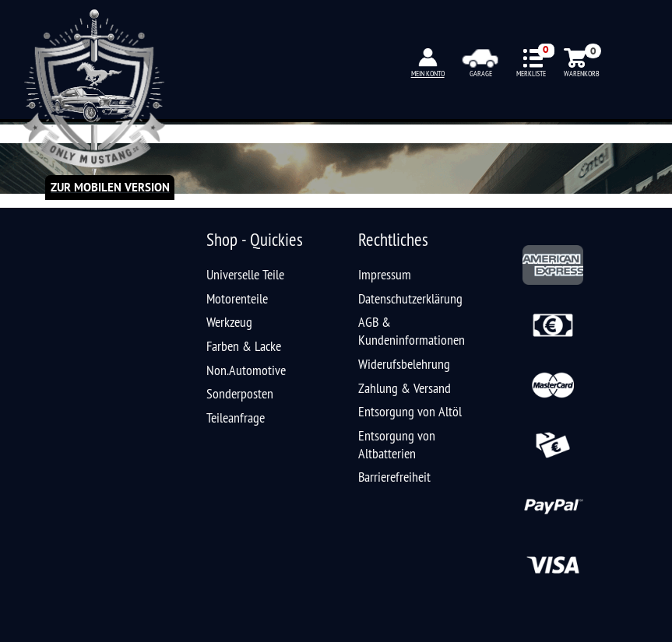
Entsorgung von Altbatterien (397, 444)
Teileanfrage (236, 417)
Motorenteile (237, 298)
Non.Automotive (246, 370)
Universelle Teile (245, 274)
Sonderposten (240, 393)
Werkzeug (229, 322)
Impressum (385, 274)
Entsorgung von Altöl (410, 411)
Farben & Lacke (244, 346)
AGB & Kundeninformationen (412, 331)
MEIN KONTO (428, 74)
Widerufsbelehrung (404, 364)
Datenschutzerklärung (410, 298)
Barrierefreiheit (394, 477)
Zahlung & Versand (405, 388)
